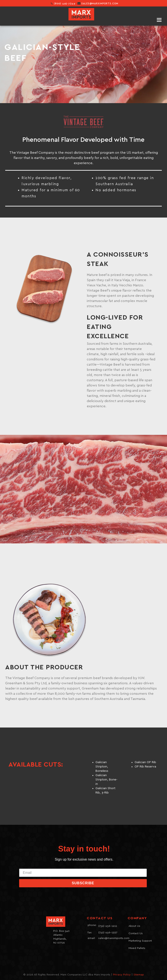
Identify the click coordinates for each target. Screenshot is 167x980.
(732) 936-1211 (108, 926)
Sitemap (139, 975)
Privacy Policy (122, 975)
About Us (134, 926)
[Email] (83, 873)
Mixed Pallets (137, 948)
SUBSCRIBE (83, 883)
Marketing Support (140, 941)
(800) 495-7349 (63, 4)
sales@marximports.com (100, 4)
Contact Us (136, 933)
